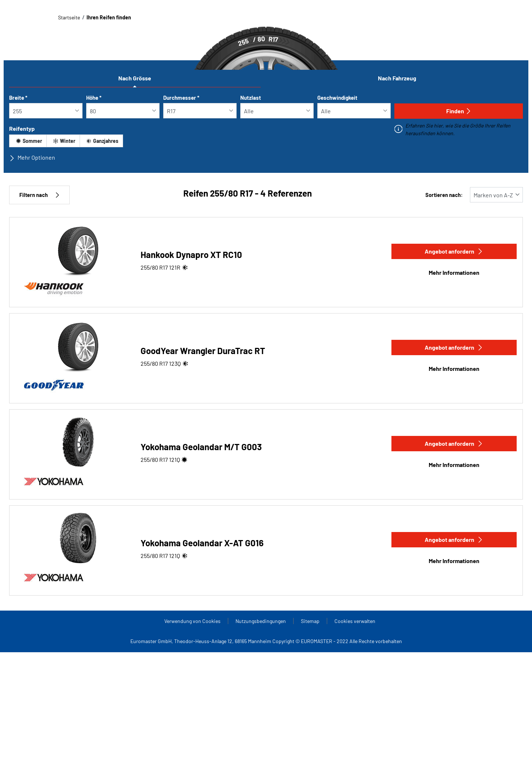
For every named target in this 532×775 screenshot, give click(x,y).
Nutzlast (251, 98)
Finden (459, 111)
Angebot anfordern (454, 251)
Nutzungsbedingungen (261, 621)
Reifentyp (22, 128)
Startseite (69, 17)
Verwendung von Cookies (192, 621)
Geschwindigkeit (337, 98)
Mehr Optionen (32, 157)
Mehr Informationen (454, 272)
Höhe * (94, 98)
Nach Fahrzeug (397, 78)
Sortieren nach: (444, 195)
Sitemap (310, 621)
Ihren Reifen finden (109, 17)
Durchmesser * (181, 98)
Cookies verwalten (355, 621)
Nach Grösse (135, 78)
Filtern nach (39, 195)
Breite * (18, 98)
